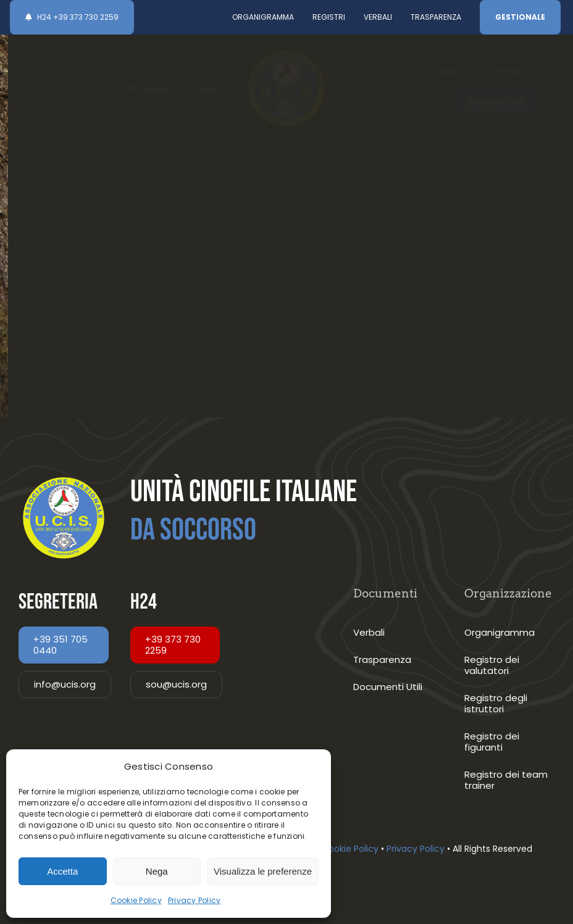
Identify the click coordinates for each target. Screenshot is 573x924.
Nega (157, 871)
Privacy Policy (194, 900)
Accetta (62, 871)
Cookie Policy (136, 900)
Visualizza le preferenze (263, 871)
